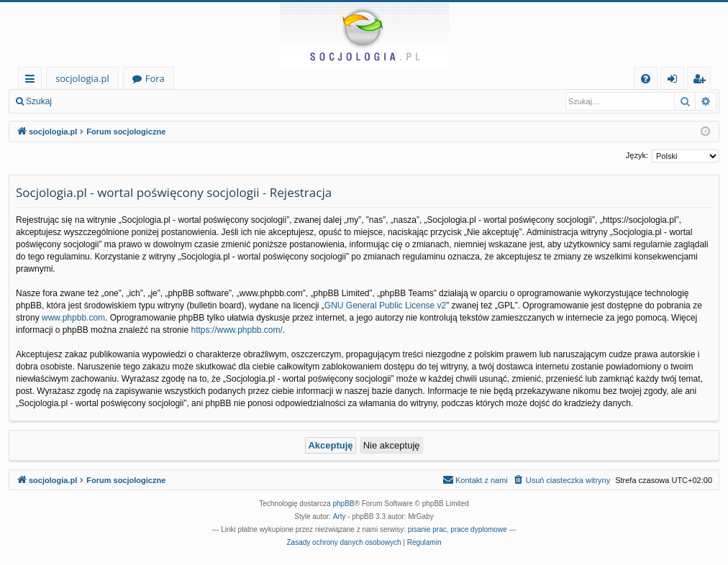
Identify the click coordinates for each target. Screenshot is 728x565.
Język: (637, 155)
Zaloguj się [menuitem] (675, 81)
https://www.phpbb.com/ (236, 330)
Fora (155, 78)
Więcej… (33, 81)
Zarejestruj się (163, 101)
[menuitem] (646, 79)
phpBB (344, 504)
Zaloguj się (94, 101)
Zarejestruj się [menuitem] (703, 81)
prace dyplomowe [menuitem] (478, 529)
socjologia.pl (82, 78)
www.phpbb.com (73, 318)
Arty (340, 516)
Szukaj (39, 101)
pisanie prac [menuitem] (427, 529)
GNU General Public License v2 (385, 306)
